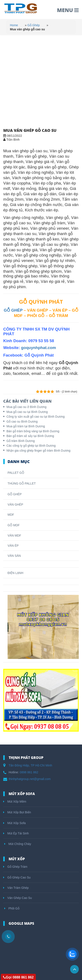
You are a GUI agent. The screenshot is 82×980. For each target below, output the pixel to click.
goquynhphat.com (39, 348)
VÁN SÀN (14, 556)
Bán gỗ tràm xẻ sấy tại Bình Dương (30, 436)
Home (14, 25)
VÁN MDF (14, 535)
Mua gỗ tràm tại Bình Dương (26, 426)
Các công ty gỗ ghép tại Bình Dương (31, 446)
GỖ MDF (14, 525)
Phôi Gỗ (12, 908)
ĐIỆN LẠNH (15, 573)
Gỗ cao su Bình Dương (22, 422)
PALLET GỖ (16, 473)
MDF (11, 515)
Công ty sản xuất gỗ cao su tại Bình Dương (35, 417)
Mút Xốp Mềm (15, 802)
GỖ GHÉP (13, 310)
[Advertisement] (41, 78)
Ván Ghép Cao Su (18, 898)
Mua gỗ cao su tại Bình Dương (27, 412)
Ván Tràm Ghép (16, 888)
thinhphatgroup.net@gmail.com (30, 779)
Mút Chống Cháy (18, 844)
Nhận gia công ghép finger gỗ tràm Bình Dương (38, 451)
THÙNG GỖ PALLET (22, 483)
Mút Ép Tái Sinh (16, 833)
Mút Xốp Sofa (14, 823)
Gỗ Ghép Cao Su (17, 877)
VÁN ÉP (13, 546)
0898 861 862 (29, 772)
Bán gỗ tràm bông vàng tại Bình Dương (33, 431)
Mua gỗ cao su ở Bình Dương (26, 407)
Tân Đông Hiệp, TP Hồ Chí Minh (30, 765)
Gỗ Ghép (34, 25)
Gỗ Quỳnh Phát (39, 355)
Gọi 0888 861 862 (18, 977)
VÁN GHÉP (15, 505)
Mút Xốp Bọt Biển (17, 812)
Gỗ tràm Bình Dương (21, 441)
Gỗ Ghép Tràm (15, 867)
